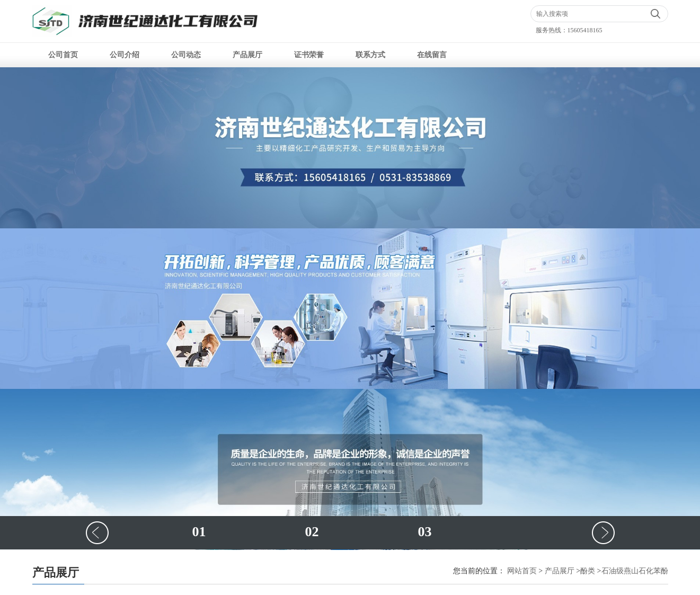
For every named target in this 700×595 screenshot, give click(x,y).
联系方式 (370, 55)
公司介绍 (125, 55)
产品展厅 (247, 55)
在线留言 (432, 55)
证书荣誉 (309, 55)
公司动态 (186, 55)
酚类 (588, 571)
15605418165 (585, 30)
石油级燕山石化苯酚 (635, 571)
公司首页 (63, 55)
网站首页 (522, 571)
